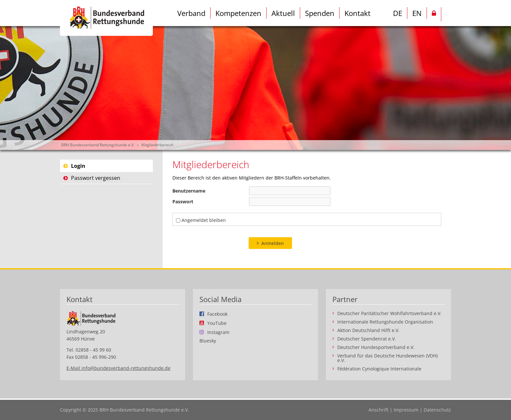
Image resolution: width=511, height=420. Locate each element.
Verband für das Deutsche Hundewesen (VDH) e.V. (387, 358)
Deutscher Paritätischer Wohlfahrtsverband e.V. (389, 313)
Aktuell (283, 13)
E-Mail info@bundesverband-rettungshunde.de (118, 368)
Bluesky (208, 341)
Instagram (218, 332)
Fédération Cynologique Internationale (379, 369)
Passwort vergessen (96, 178)
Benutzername (189, 191)
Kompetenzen (238, 13)
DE (398, 13)
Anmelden (273, 243)
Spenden (320, 13)
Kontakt (358, 13)
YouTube (217, 323)
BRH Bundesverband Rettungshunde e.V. (98, 145)
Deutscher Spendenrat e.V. (367, 339)
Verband (191, 13)
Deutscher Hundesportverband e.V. (376, 347)
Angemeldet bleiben (204, 220)
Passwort (183, 202)
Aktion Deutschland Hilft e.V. (368, 330)
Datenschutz (437, 410)
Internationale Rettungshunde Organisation (385, 322)
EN (417, 13)
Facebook (217, 314)
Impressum (406, 410)
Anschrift (379, 410)
